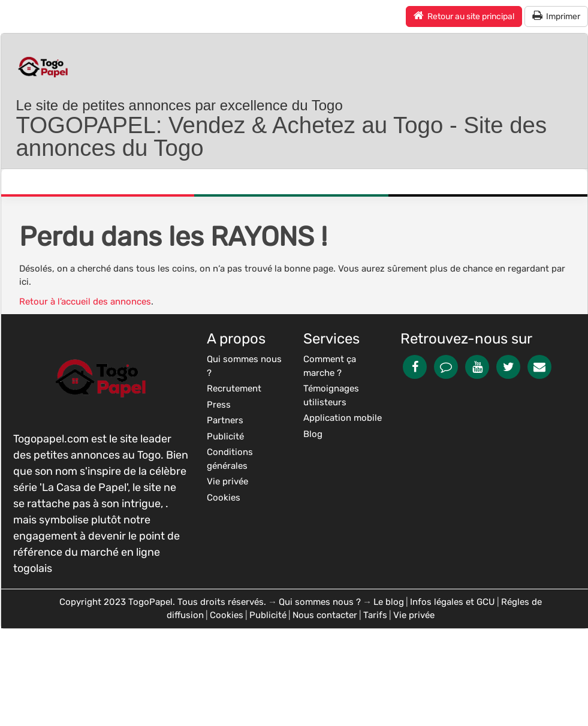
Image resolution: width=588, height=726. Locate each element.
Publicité (268, 615)
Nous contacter (325, 615)
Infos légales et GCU (453, 602)
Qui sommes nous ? (320, 602)
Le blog (389, 602)
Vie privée (414, 615)
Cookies (227, 615)
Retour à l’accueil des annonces (85, 302)
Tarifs (375, 615)
